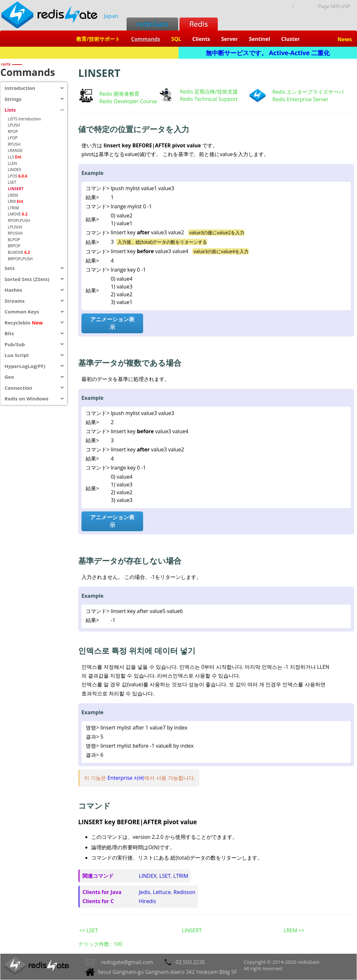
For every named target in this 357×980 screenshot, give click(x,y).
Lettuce (162, 892)
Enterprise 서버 (126, 778)
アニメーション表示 (112, 323)
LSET (165, 876)
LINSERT (192, 930)
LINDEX (148, 876)
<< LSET (88, 930)
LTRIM (181, 876)
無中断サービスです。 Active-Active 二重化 (268, 53)
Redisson (185, 892)
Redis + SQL (89, 53)
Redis (198, 24)
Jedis (145, 892)
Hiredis (148, 901)
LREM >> (294, 930)
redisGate (152, 24)
